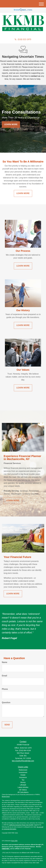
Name (5, 662)
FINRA (4, 849)
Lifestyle (23, 785)
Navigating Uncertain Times (23, 57)
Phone (5, 689)
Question (6, 702)
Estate (23, 775)
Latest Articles (23, 787)
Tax (23, 780)
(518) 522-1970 (23, 39)
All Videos (23, 790)
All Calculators (23, 792)
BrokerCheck (6, 797)
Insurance (23, 777)
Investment (23, 772)
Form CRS (14, 841)
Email (4, 676)
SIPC (8, 849)
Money (23, 782)
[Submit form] (7, 725)
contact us (35, 76)
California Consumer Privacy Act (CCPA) (21, 825)
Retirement (23, 770)
